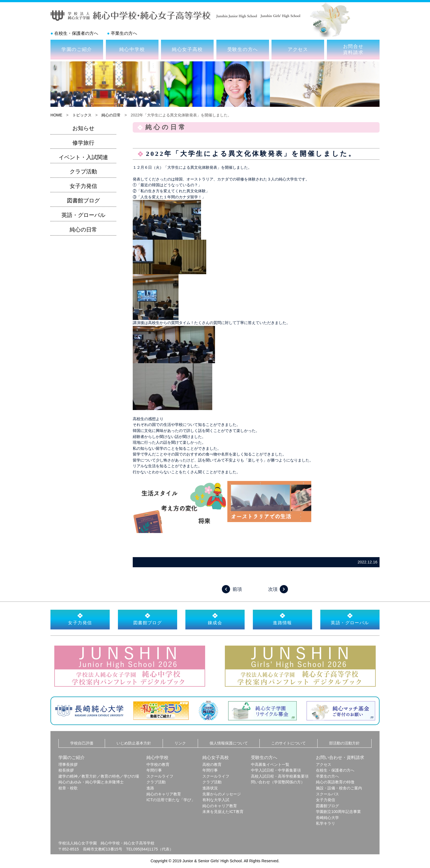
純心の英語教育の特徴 (335, 782)
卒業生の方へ (124, 33)
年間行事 (154, 770)
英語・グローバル (83, 215)
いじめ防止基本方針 (134, 743)
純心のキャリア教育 (164, 794)
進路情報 (282, 619)
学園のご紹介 (77, 49)
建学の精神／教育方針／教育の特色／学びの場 (99, 776)
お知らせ (83, 128)
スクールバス (327, 794)
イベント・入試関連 (83, 157)
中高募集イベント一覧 (270, 764)
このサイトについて (288, 743)
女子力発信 (83, 186)
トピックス (82, 115)
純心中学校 (132, 49)
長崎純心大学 (327, 818)
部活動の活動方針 (344, 743)
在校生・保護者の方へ (76, 33)
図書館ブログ (83, 200)
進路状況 (210, 788)
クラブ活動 (83, 171)
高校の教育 (212, 764)
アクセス (298, 49)
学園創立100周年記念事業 (338, 812)
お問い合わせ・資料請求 (340, 757)
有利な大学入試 (216, 800)
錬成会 (215, 619)
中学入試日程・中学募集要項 (276, 770)
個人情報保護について (229, 743)
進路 (150, 788)
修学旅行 (83, 143)
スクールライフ (160, 776)
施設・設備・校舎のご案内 (339, 788)
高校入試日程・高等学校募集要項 (280, 776)
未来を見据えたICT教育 (223, 812)
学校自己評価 (82, 743)
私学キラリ (326, 823)
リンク (180, 743)
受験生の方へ (243, 49)
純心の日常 (111, 115)
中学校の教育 (158, 764)
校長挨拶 (66, 770)
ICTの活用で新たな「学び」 (171, 800)
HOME (56, 115)
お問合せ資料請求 (353, 49)
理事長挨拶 (68, 764)
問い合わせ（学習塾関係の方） (278, 782)
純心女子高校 (187, 49)
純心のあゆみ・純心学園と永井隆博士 (91, 782)
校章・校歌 (68, 788)
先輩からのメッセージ (222, 794)
